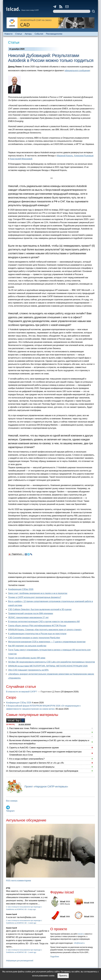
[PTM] (8, 888)
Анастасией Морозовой (21, 159)
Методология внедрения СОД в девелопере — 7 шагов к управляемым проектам (47, 642)
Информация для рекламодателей (20, 961)
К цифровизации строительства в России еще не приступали (37, 634)
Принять (63, 976)
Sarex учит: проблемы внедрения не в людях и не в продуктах (38, 593)
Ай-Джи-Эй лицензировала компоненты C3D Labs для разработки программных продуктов (51, 662)
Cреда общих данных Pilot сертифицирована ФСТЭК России (37, 626)
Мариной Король (65, 156)
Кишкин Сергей (11, 914)
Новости (8, 34)
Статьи (18, 34)
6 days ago (32, 909)
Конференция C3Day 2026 (21, 589)
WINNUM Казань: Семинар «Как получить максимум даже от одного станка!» (45, 630)
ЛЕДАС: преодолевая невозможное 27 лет (28, 618)
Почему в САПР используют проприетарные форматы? (35, 597)
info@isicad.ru (79, 943)
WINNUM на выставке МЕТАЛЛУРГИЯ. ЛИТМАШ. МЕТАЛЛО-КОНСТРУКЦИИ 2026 (48, 666)
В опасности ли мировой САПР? (22, 692)
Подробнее (55, 957)
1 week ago (32, 923)
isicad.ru (81, 934)
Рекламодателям (54, 34)
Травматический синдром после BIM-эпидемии (30, 613)
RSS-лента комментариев (18, 881)
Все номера (12, 801)
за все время (25, 724)
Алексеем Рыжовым (84, 156)
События (39, 34)
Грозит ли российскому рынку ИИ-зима (27, 658)
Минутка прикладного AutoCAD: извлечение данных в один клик (40, 736)
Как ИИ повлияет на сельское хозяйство (27, 646)
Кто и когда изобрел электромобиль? (27, 759)
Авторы (28, 34)
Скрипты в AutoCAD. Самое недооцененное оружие (34, 748)
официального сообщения (77, 71)
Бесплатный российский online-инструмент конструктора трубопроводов (44, 771)
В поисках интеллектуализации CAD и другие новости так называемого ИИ (44, 622)
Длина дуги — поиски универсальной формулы (32, 767)
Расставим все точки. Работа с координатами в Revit (34, 728)
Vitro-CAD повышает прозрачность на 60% (28, 670)
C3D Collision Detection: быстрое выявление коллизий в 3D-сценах (40, 609)
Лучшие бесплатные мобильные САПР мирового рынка (36, 732)
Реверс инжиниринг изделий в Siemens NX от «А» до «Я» (37, 763)
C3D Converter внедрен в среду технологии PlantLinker (34, 638)
